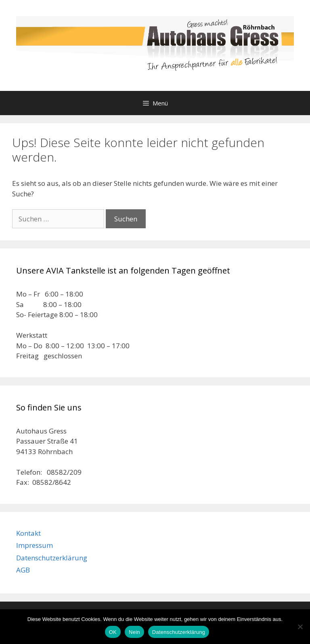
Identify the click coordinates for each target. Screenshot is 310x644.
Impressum (35, 545)
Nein (134, 632)
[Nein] (300, 627)
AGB (23, 570)
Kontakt (28, 533)
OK (113, 632)
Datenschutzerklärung (52, 558)
